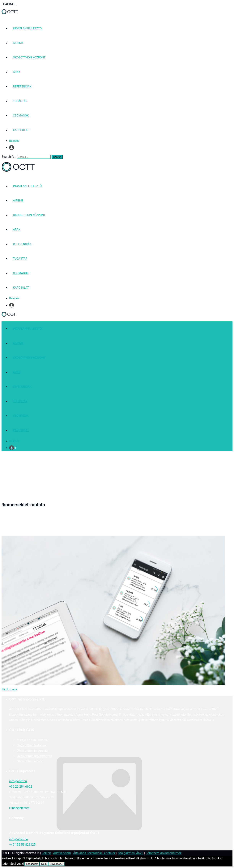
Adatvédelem (62, 853)
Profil (13, 148)
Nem (44, 864)
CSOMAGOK (21, 116)
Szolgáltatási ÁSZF (131, 853)
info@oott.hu (18, 781)
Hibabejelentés (19, 808)
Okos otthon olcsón (30, 761)
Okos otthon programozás (34, 756)
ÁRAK (17, 72)
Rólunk (46, 853)
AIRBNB (18, 43)
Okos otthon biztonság (32, 745)
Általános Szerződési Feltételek (94, 853)
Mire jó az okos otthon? (33, 740)
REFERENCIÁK (22, 87)
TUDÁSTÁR (20, 101)
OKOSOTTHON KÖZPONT (29, 57)
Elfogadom (32, 864)
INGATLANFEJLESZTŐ (27, 28)
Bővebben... (56, 864)
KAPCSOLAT (21, 130)
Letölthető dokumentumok (164, 853)
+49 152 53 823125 (22, 845)
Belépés (14, 141)
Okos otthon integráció (32, 751)
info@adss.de (19, 839)
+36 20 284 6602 (21, 787)
